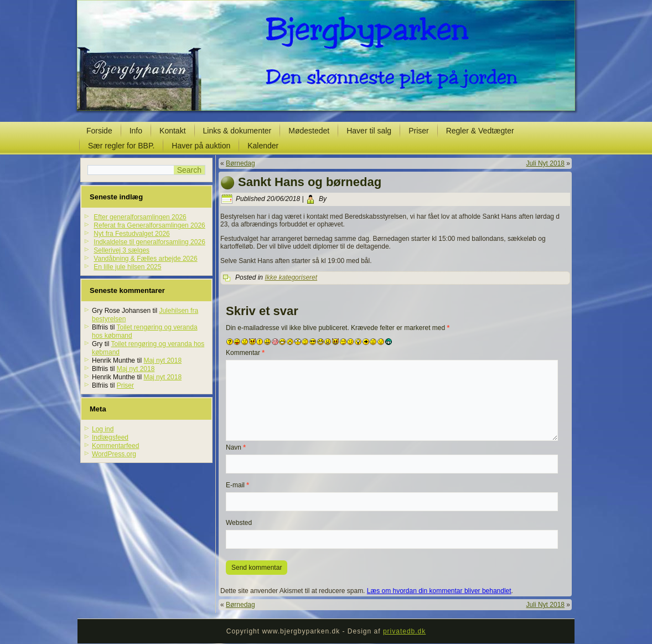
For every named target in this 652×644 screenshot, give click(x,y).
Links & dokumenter (237, 131)
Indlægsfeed (110, 437)
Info (136, 131)
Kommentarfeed (115, 446)
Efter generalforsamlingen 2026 (140, 217)
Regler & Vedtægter (480, 131)
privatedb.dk (404, 631)
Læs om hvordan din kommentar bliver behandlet (439, 591)
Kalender (263, 146)
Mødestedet (309, 131)
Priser (419, 131)
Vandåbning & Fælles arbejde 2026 (145, 259)
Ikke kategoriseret (291, 277)
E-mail (237, 485)
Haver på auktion (201, 146)
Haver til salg (369, 131)
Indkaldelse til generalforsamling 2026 (149, 242)
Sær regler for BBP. (121, 146)
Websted (239, 523)
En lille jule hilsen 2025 (127, 267)
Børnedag (240, 163)
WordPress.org (114, 454)
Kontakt (172, 131)
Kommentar (245, 353)
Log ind (103, 429)
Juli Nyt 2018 (545, 163)
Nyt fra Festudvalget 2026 (131, 234)
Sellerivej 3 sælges (121, 250)
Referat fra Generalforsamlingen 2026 (149, 225)
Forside (99, 131)
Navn (236, 447)
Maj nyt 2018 (162, 360)
